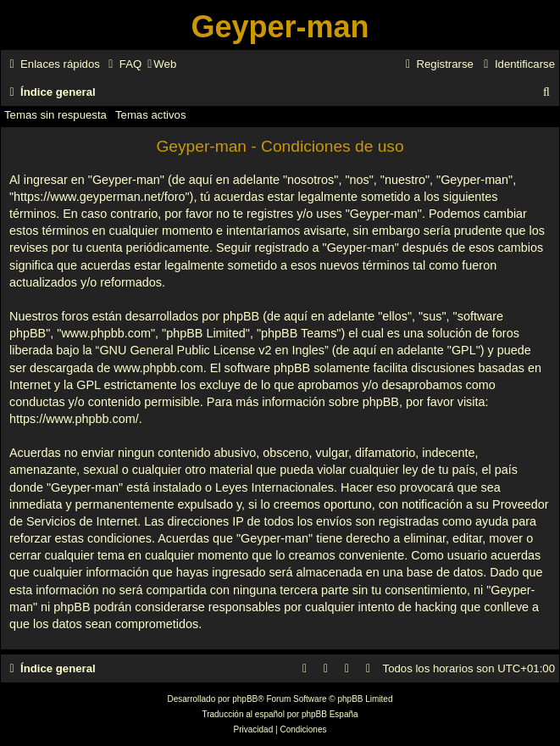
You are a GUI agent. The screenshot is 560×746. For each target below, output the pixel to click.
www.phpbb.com (158, 368)
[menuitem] (123, 64)
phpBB (245, 699)
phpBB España (330, 714)
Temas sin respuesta (55, 115)
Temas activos (151, 115)
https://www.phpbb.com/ (74, 419)
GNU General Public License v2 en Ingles (212, 350)
